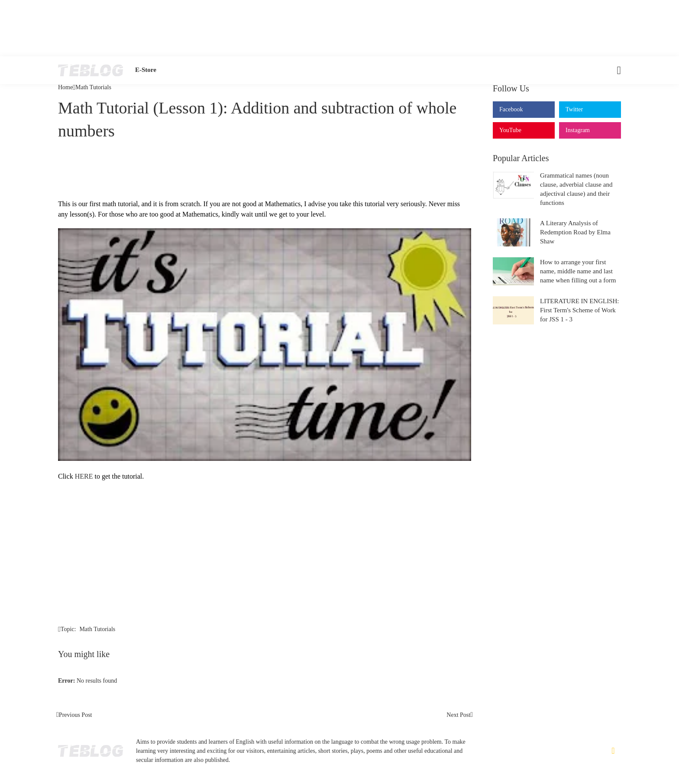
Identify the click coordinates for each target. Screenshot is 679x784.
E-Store (146, 70)
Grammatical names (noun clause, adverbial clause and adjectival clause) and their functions (576, 189)
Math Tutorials (93, 87)
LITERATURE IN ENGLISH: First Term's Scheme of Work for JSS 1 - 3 (579, 310)
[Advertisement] (339, 28)
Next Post (458, 715)
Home (65, 87)
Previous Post (76, 715)
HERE (84, 476)
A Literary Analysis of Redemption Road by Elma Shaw (575, 232)
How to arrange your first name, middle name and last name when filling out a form (578, 271)
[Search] (614, 70)
